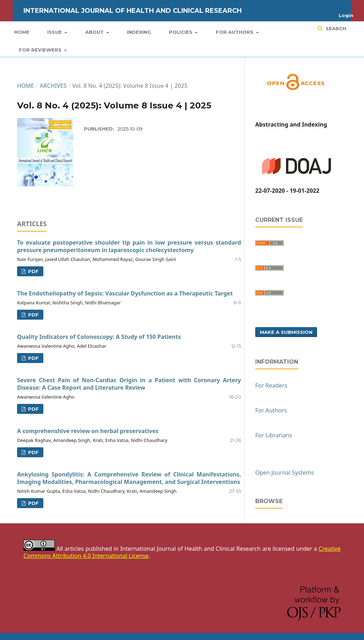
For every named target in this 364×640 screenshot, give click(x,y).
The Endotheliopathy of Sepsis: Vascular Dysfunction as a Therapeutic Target (125, 293)
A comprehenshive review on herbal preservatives (88, 431)
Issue (55, 32)
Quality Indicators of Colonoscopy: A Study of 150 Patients (99, 337)
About (95, 32)
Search (335, 28)
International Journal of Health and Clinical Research (133, 11)
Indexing (139, 32)
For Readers (271, 385)
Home (22, 32)
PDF (33, 271)
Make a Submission (286, 332)
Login (346, 15)
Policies (181, 32)
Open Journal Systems (285, 473)
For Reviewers (41, 50)
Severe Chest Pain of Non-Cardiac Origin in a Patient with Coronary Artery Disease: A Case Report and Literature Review (129, 384)
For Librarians (274, 435)
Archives (53, 86)
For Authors (235, 32)
